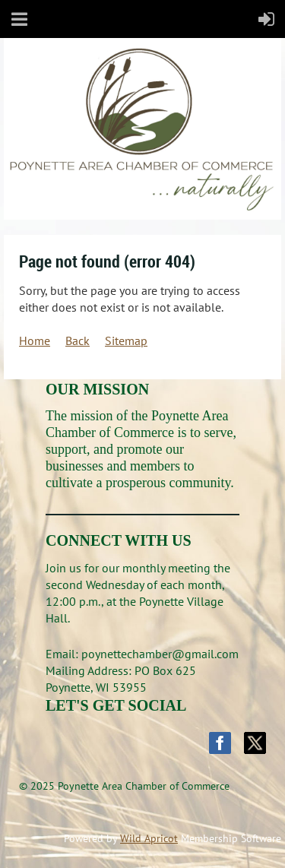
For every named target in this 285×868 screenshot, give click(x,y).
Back (78, 341)
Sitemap (126, 341)
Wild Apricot (149, 838)
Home (35, 341)
